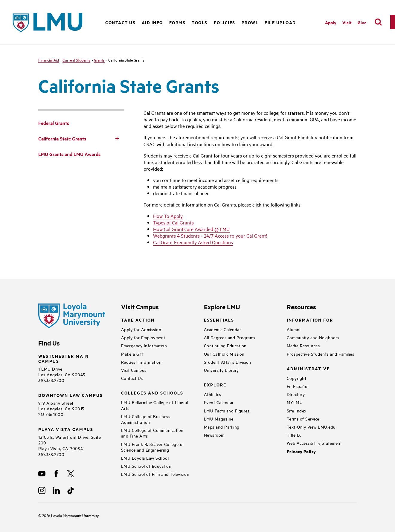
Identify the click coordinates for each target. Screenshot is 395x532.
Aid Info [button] (152, 22)
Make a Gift (132, 354)
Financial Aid (49, 60)
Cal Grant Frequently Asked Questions (193, 242)
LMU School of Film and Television (155, 474)
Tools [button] (200, 22)
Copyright (297, 378)
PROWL (250, 22)
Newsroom (214, 435)
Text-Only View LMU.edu (311, 427)
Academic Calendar (223, 329)
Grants (99, 60)
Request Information (141, 362)
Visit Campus (134, 370)
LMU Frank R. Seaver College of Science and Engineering (153, 447)
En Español (298, 386)
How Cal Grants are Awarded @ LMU (191, 229)
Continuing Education (225, 345)
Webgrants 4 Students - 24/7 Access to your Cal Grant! (210, 236)
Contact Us (120, 22)
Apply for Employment (143, 337)
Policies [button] (225, 22)
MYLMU (295, 402)
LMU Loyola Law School (145, 458)
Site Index (297, 411)
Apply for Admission (141, 329)
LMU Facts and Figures (227, 411)
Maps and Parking (222, 427)
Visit (347, 22)
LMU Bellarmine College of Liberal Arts (155, 405)
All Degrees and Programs (230, 337)
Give (362, 22)
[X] (71, 474)
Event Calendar (219, 402)
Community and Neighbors (313, 337)
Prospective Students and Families (321, 354)
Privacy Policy (301, 451)
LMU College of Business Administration (146, 419)
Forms (177, 22)
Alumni (294, 329)
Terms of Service (303, 419)
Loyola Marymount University (70, 515)
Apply (331, 22)
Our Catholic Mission (224, 354)
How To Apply (168, 216)
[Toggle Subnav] (117, 138)
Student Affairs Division (228, 362)
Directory (296, 394)
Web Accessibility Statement (314, 443)
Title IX (294, 435)
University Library (221, 370)
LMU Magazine (219, 419)
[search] (378, 22)
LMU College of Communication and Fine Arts (152, 433)
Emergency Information (144, 345)
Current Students (76, 60)
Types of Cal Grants (173, 222)
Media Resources (303, 345)
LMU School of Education (146, 466)
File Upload (280, 22)
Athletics (213, 394)
